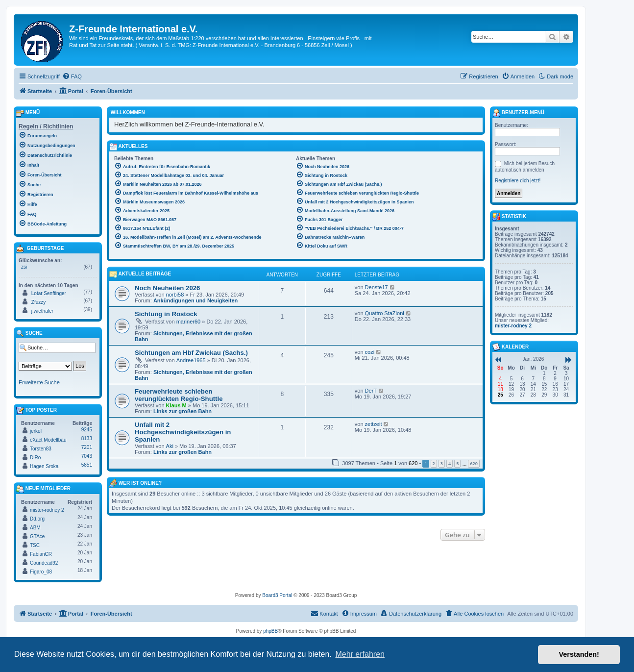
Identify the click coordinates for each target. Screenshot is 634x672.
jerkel (36, 431)
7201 (87, 447)
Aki (170, 446)
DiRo (35, 458)
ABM (35, 528)
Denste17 (377, 287)
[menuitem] (72, 76)
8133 (87, 438)
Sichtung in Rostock (166, 314)
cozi (370, 352)
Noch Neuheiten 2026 (167, 288)
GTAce (37, 536)
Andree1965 (191, 360)
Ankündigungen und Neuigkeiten (195, 300)
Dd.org (37, 519)
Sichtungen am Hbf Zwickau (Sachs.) (191, 353)
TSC (35, 545)
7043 (87, 456)
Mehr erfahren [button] (360, 654)
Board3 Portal (277, 595)
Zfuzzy (38, 302)
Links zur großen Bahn (183, 411)
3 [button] (442, 463)
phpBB (270, 631)
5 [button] (457, 463)
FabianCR (41, 554)
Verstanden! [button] (579, 654)
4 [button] (450, 463)
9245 (87, 430)
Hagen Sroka (44, 466)
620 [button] (474, 463)
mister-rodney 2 (47, 510)
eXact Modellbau (48, 440)
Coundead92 (44, 563)
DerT (371, 391)
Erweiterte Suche (39, 382)
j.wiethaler (42, 311)
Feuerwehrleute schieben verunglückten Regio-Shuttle (179, 395)
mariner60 (189, 322)
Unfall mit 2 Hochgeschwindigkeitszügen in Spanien (183, 432)
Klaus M (176, 405)
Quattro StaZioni (385, 313)
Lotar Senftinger (49, 293)
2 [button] (434, 463)
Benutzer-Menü (518, 113)
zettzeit (374, 424)
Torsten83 (41, 449)
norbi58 (175, 295)
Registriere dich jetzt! (518, 181)
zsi (24, 267)
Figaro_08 (41, 572)
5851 (87, 465)
